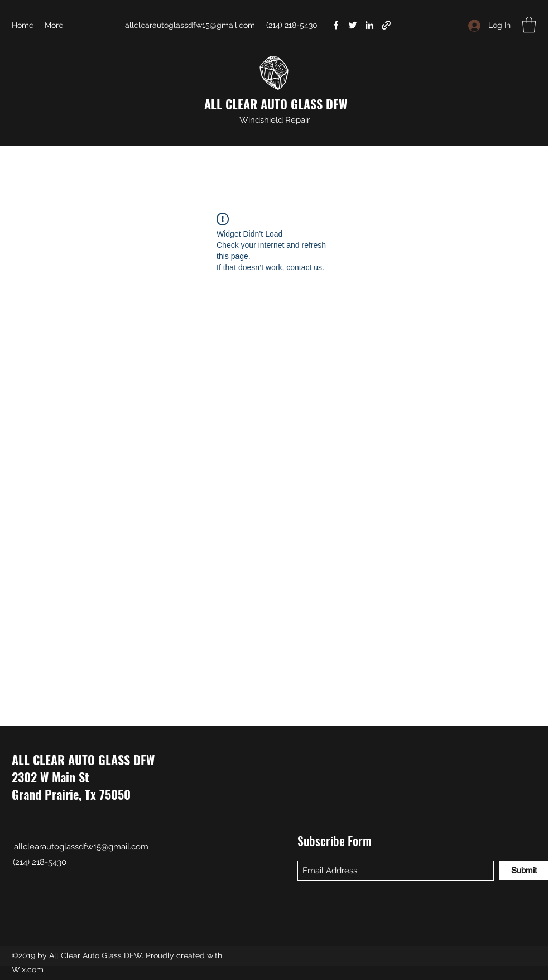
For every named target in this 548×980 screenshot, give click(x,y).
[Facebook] (336, 25)
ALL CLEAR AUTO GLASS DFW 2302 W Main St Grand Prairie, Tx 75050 (83, 777)
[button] (529, 25)
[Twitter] (353, 25)
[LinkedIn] (369, 25)
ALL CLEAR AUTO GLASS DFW (276, 104)
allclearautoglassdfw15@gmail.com (190, 25)
